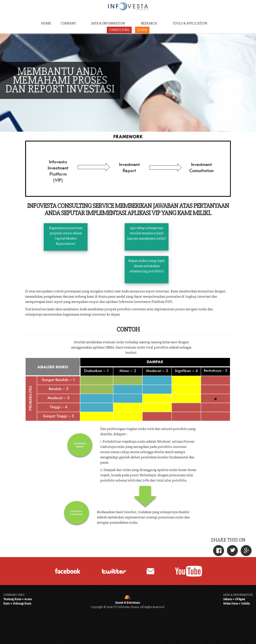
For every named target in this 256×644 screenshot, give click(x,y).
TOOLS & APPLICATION (190, 23)
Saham (228, 599)
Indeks (245, 603)
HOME (46, 23)
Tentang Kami (12, 599)
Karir (6, 603)
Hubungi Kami (22, 603)
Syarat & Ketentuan (127, 603)
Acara (28, 599)
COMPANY (68, 23)
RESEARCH (149, 23)
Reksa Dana (231, 603)
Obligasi (240, 599)
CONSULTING (119, 30)
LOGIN (142, 30)
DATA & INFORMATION (108, 23)
